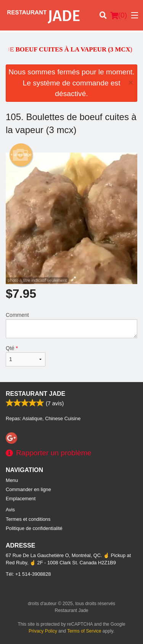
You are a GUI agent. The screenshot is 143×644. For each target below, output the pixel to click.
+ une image (21, 155)
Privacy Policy (43, 631)
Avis (10, 510)
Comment (71, 325)
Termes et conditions (28, 519)
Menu (12, 480)
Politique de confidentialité (34, 528)
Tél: (28, 574)
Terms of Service (84, 631)
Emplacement (21, 499)
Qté (26, 356)
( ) (119, 15)
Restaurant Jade (35, 394)
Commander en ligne (28, 489)
